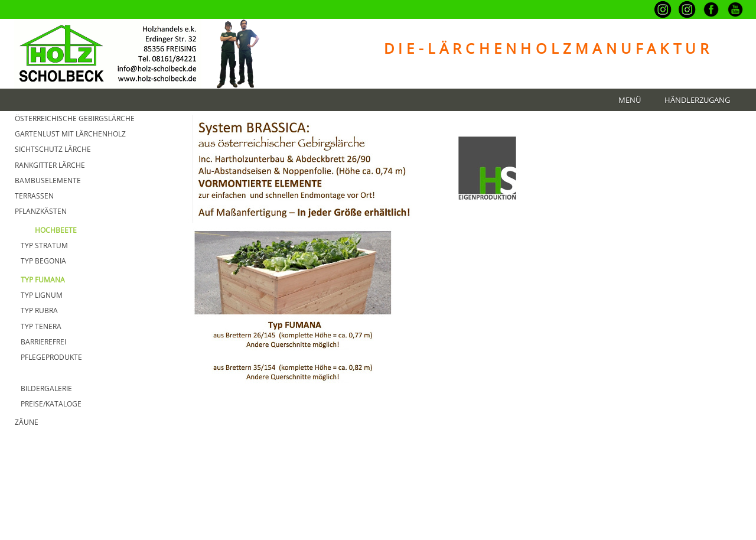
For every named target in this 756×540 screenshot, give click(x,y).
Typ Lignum (42, 295)
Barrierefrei (43, 342)
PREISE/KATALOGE (51, 404)
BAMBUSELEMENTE (48, 180)
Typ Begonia (43, 261)
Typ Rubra (39, 310)
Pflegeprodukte (51, 357)
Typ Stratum (44, 245)
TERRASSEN (34, 196)
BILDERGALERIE (46, 388)
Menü (630, 100)
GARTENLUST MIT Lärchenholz (70, 134)
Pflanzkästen (41, 211)
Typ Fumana (43, 280)
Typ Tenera (41, 326)
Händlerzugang (697, 100)
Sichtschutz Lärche (53, 149)
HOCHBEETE (56, 230)
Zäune (27, 422)
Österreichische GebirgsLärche (75, 118)
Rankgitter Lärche (50, 165)
